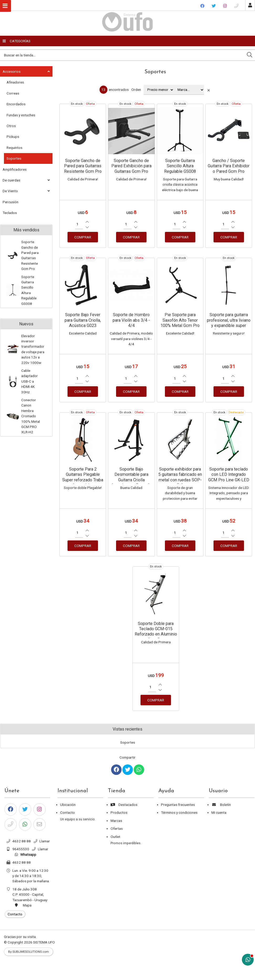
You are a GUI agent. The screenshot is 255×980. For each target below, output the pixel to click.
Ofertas (117, 828)
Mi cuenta (219, 812)
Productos (119, 812)
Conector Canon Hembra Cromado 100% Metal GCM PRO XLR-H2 (31, 416)
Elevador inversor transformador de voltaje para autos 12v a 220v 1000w (33, 349)
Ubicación (68, 805)
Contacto (67, 812)
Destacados (124, 805)
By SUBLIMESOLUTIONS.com (28, 952)
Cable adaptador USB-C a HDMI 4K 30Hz (30, 381)
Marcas (116, 821)
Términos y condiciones (179, 812)
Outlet (115, 837)
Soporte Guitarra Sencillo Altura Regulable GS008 (29, 290)
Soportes (155, 72)
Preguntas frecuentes (178, 805)
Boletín (221, 805)
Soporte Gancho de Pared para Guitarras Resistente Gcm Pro (30, 255)
